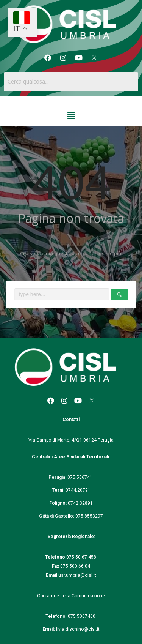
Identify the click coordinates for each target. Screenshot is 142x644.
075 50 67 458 (82, 557)
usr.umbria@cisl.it (77, 575)
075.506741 (80, 477)
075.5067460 (82, 616)
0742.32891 (80, 503)
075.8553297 (89, 516)
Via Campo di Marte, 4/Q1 (55, 440)
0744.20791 (78, 490)
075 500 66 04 (75, 566)
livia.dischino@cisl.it (78, 629)
